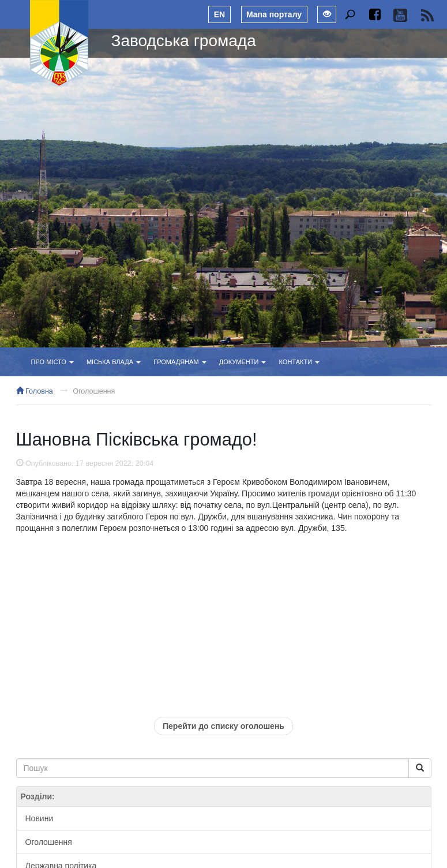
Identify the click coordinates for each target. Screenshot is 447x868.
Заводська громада (184, 41)
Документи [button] (243, 362)
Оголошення (94, 391)
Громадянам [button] (180, 362)
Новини (40, 818)
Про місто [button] (52, 362)
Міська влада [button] (114, 362)
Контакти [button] (300, 362)
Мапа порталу (274, 14)
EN (219, 14)
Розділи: (38, 796)
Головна (35, 391)
